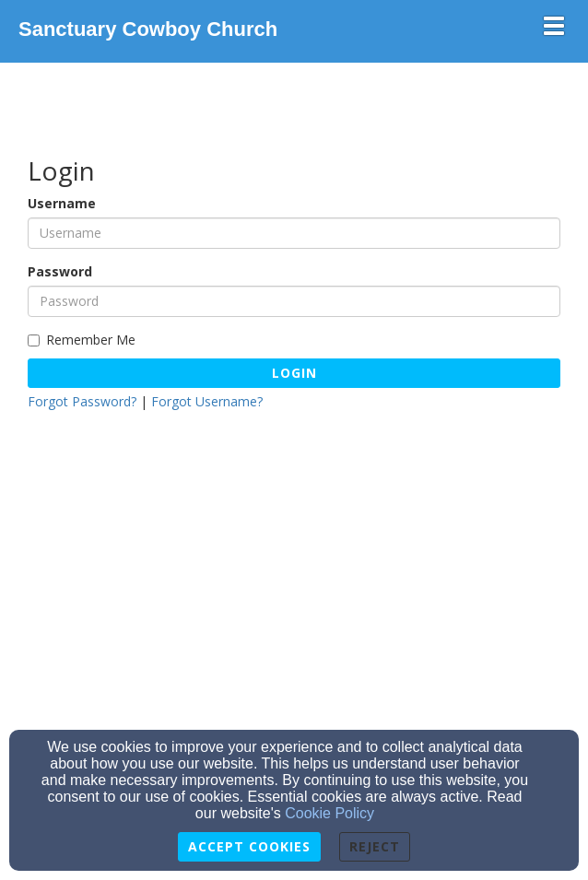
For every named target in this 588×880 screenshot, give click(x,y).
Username (62, 203)
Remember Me (82, 340)
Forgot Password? (82, 401)
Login (294, 373)
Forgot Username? (207, 401)
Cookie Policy (329, 813)
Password (60, 271)
